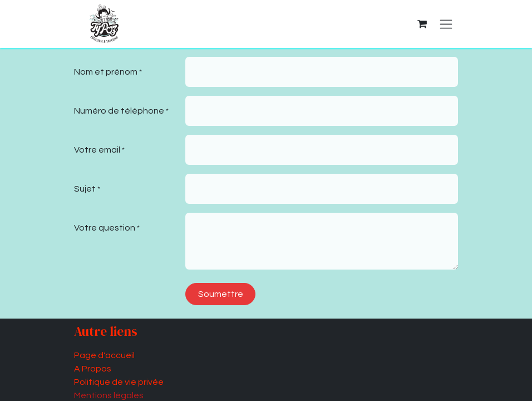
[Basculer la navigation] (446, 24)
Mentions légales (109, 395)
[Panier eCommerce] (422, 24)
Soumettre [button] (221, 294)
